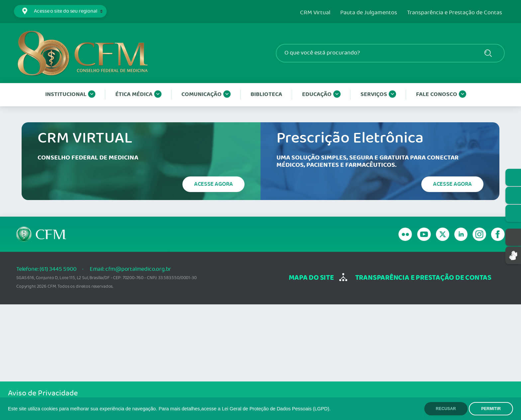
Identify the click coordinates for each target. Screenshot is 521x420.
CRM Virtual (315, 13)
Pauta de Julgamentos (369, 13)
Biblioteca (266, 95)
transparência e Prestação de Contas (423, 278)
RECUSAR (446, 409)
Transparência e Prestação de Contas (455, 13)
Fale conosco (441, 95)
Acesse (213, 184)
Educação (321, 95)
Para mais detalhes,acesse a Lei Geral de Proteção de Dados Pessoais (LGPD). (244, 409)
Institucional (70, 95)
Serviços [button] (378, 95)
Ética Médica (138, 95)
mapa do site (311, 278)
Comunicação (206, 95)
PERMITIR (491, 409)
